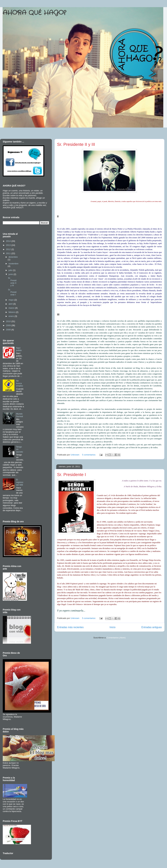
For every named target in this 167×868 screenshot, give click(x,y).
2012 (9, 249)
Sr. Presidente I (72, 475)
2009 (9, 325)
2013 (9, 245)
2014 (9, 241)
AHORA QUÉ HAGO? (34, 13)
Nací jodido (19, 349)
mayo (11, 300)
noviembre (14, 264)
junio (11, 274)
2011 (9, 253)
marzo (12, 308)
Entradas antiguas (152, 627)
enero (12, 316)
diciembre (13, 257)
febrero (12, 312)
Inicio (113, 627)
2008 (9, 330)
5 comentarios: (89, 455)
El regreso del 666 (20, 482)
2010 (9, 321)
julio (11, 270)
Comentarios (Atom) (116, 638)
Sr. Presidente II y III (76, 144)
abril (11, 304)
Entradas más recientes (70, 627)
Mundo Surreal (19, 415)
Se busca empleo (20, 383)
